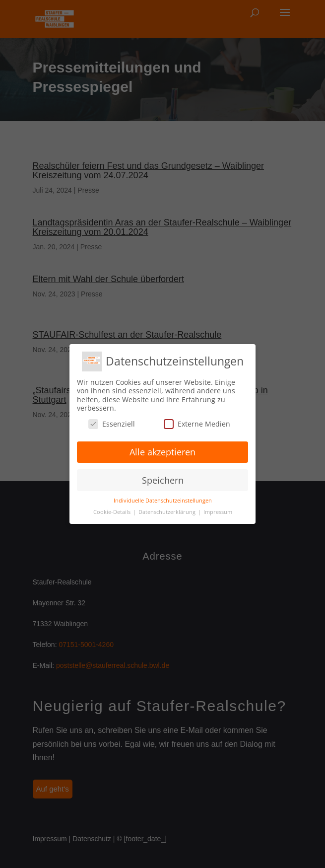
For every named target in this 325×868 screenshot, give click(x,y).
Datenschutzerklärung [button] (168, 512)
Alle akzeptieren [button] (162, 452)
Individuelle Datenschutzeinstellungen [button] (163, 501)
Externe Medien (197, 424)
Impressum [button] (218, 512)
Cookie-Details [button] (113, 512)
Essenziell (112, 424)
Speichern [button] (163, 480)
